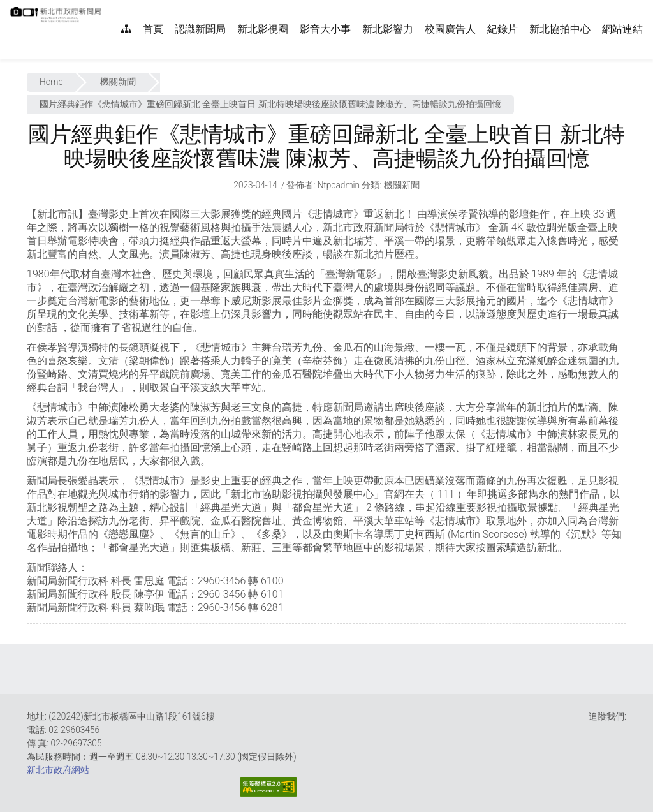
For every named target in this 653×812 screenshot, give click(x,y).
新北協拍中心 (560, 29)
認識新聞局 (200, 29)
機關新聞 (118, 82)
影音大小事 (325, 29)
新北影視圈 (263, 29)
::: (108, 7)
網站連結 (622, 29)
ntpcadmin (339, 185)
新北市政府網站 (58, 770)
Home (51, 82)
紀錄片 (503, 29)
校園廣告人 (450, 29)
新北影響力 (388, 29)
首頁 (153, 29)
